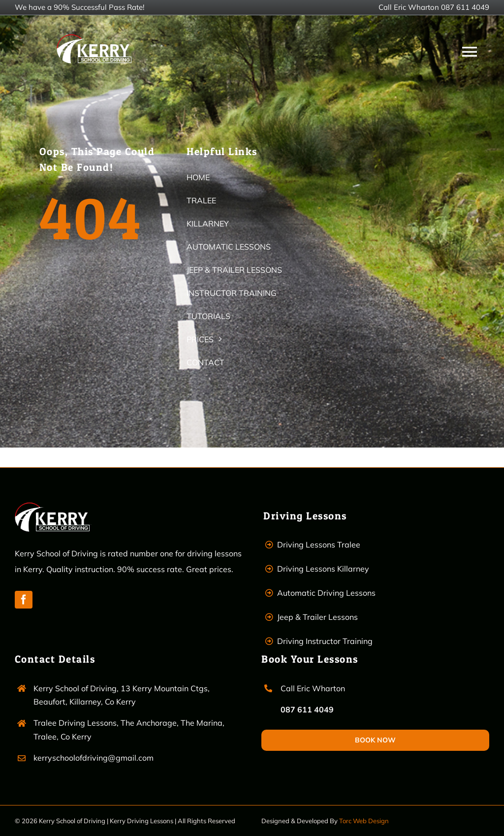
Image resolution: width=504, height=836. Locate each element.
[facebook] (24, 600)
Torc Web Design (364, 821)
